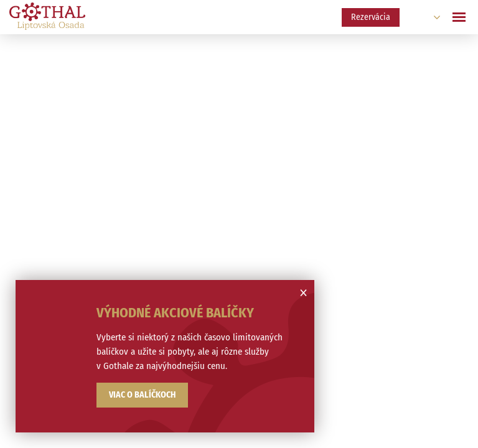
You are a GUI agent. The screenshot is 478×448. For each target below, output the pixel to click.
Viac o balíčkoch (142, 395)
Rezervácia (371, 17)
